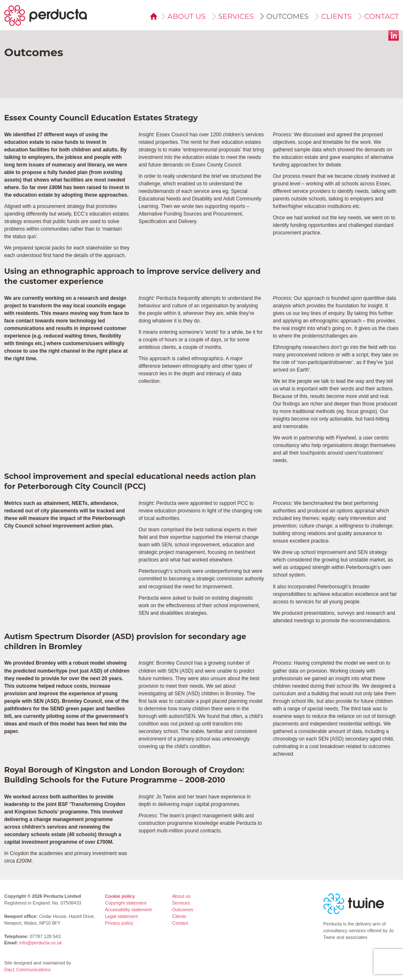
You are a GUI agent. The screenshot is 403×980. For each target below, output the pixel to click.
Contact (379, 16)
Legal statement (121, 916)
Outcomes (285, 16)
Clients (334, 16)
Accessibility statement (128, 910)
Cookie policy (120, 896)
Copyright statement (126, 903)
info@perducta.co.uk (41, 943)
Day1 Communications (27, 970)
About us (184, 16)
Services (234, 16)
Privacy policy (119, 923)
